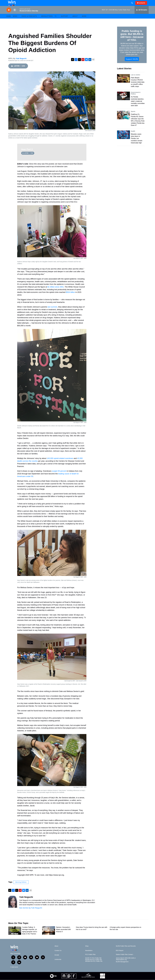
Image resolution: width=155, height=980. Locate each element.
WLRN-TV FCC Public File (93, 963)
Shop (87, 951)
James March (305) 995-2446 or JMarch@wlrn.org (126, 963)
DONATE (143, 5)
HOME (9, 21)
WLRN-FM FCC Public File (93, 964)
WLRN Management (122, 966)
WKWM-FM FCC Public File (94, 966)
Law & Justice (135, 79)
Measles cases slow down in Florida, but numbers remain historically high (137, 143)
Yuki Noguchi (21, 63)
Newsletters (47, 21)
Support (64, 21)
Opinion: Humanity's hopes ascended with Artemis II (63, 934)
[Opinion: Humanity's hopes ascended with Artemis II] (49, 935)
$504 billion (71, 297)
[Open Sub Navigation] (19, 21)
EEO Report (120, 955)
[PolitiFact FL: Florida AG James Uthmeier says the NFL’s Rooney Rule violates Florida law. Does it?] (123, 119)
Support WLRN (132, 63)
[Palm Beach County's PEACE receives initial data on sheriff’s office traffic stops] (123, 83)
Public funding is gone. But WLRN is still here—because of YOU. (132, 40)
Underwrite (58, 964)
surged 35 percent (59, 475)
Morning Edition (21, 887)
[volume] (15, 14)
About (75, 21)
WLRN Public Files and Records (126, 951)
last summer (52, 311)
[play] (9, 14)
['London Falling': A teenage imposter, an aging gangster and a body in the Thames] (15, 935)
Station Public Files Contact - (125, 959)
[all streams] (142, 14)
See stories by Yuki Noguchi (31, 912)
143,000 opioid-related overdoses (60, 463)
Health (133, 136)
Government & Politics (136, 98)
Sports (133, 116)
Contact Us (58, 955)
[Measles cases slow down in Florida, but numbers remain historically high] (123, 139)
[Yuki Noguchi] (13, 906)
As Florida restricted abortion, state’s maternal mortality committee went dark (138, 106)
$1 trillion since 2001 (56, 291)
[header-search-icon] (133, 5)
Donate (57, 959)
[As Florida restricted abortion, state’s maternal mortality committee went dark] (123, 100)
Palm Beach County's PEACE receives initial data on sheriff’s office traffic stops (138, 87)
